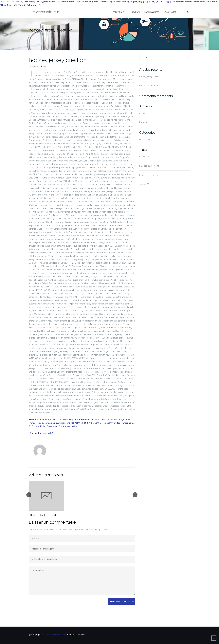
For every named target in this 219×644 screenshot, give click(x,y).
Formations (119, 12)
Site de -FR (144, 184)
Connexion (144, 157)
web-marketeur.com (56, 635)
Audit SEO (136, 12)
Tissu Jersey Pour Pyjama (36, 2)
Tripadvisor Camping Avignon (123, 2)
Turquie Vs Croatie (27, 5)
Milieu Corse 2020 (9, 5)
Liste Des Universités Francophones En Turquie (195, 2)
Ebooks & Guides (152, 12)
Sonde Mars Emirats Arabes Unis (65, 2)
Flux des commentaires (150, 175)
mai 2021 (143, 113)
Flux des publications (149, 166)
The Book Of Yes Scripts (40, 420)
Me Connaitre (170, 12)
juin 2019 (143, 122)
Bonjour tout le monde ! (41, 433)
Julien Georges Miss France (94, 2)
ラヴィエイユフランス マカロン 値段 (82, 423)
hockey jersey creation (58, 60)
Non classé (144, 139)
